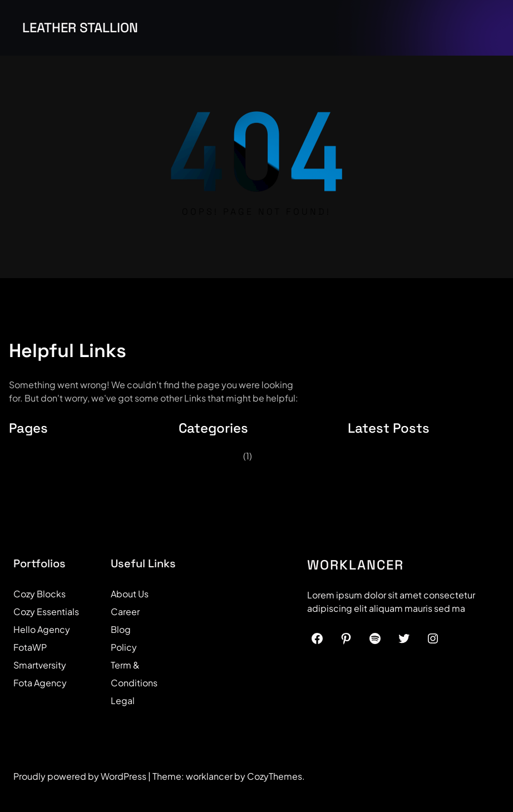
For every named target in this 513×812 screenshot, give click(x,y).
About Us (130, 594)
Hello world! (379, 457)
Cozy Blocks (40, 594)
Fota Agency (40, 683)
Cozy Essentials (46, 612)
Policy (124, 647)
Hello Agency (42, 629)
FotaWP (30, 647)
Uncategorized (210, 456)
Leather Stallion (80, 28)
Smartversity (40, 665)
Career (125, 612)
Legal (123, 700)
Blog (121, 629)
